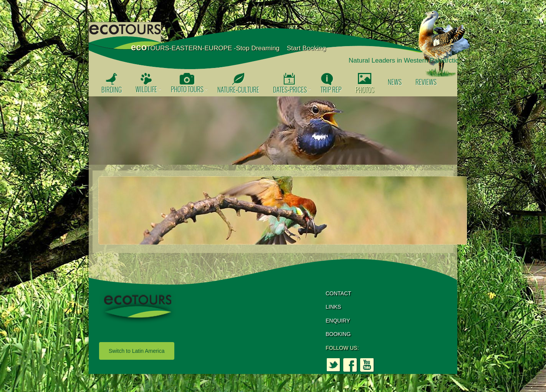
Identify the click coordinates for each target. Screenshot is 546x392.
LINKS (333, 307)
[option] (273, 131)
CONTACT (338, 293)
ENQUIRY (338, 321)
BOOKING (338, 334)
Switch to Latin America (137, 351)
